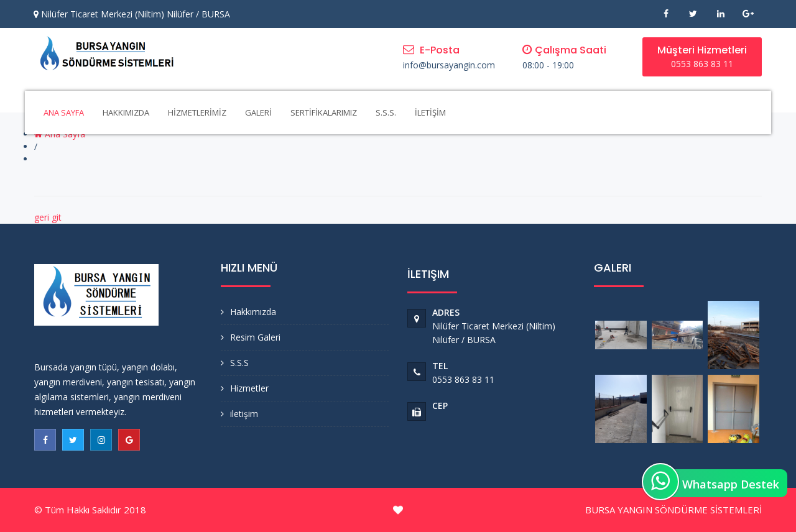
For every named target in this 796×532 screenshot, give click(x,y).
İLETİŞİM (430, 112)
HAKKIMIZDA (126, 112)
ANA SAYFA (64, 112)
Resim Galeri (255, 337)
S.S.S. (386, 112)
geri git (48, 217)
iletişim (244, 414)
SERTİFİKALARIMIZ (324, 112)
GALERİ (258, 112)
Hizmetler (249, 388)
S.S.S (239, 363)
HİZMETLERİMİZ (197, 112)
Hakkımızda (253, 312)
